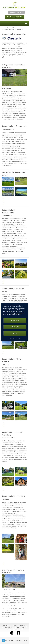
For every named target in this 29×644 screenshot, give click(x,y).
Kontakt (17, 627)
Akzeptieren (15, 321)
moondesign (5, 641)
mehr (15, 333)
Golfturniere (22, 625)
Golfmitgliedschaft (7, 627)
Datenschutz (16, 629)
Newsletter (24, 627)
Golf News (14, 625)
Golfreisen (6, 625)
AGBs (23, 629)
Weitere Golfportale (15, 12)
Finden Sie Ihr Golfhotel (14, 17)
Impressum (8, 629)
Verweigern (15, 327)
